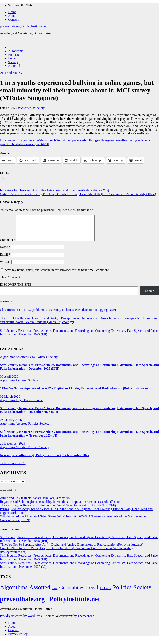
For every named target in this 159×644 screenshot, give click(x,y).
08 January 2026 (11, 425)
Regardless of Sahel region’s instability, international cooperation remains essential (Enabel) (61, 507)
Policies (13, 55)
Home (12, 12)
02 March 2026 (10, 401)
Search (150, 296)
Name (5, 252)
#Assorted (25, 108)
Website (5, 267)
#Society (39, 108)
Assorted (14, 66)
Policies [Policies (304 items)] (122, 592)
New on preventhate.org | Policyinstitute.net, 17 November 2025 (45, 460)
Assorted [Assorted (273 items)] (40, 592)
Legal (12, 58)
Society (13, 62)
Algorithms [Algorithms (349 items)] (14, 592)
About (12, 16)
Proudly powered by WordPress (21, 621)
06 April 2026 (9, 381)
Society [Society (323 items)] (142, 592)
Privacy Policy (18, 639)
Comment (8, 245)
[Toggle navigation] (2, 41)
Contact (13, 19)
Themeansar (85, 621)
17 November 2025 (13, 468)
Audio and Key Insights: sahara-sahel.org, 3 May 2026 (36, 503)
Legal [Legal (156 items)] (92, 592)
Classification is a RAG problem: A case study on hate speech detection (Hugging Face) (58, 315)
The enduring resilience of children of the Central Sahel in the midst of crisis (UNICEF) (58, 510)
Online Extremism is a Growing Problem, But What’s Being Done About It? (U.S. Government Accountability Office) (78, 194)
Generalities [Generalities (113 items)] (72, 592)
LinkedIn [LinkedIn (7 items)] (106, 593)
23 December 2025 (13, 448)
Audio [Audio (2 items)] (55, 593)
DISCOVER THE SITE (16, 289)
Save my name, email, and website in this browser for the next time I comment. (57, 275)
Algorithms (16, 51)
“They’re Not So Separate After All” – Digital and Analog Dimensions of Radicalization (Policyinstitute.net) (75, 393)
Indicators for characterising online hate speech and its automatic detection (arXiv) (55, 190)
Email (5, 259)
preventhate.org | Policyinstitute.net (23, 26)
